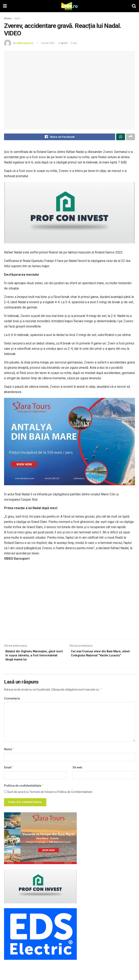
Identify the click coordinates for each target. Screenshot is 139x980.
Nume (9, 752)
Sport (17, 18)
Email (9, 770)
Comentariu (12, 701)
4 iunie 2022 (48, 43)
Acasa (8, 18)
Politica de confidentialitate (24, 789)
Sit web (77, 770)
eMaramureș (25, 43)
